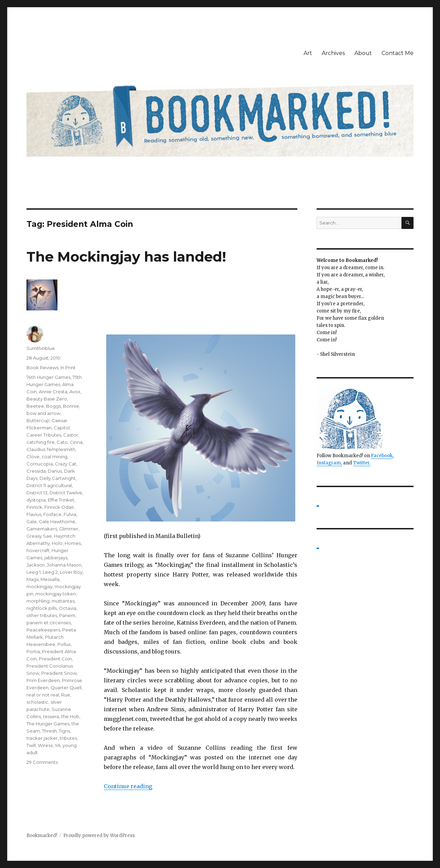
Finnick (34, 507)
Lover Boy (71, 572)
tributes (68, 738)
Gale (32, 521)
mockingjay (40, 586)
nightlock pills (42, 608)
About (363, 53)
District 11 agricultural (49, 485)
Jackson (36, 565)
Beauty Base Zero (47, 399)
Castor (71, 435)
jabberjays (56, 558)
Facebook (382, 456)
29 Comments (42, 762)
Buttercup (38, 420)
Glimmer (69, 529)
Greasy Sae (39, 536)
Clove (33, 457)
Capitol (62, 428)
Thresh (49, 731)
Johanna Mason (64, 565)
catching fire (41, 442)
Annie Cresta (53, 392)
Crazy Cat (66, 464)
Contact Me (398, 53)
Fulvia (70, 514)
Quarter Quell (66, 688)
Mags (32, 579)
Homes (73, 543)
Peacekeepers (43, 630)
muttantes (63, 601)
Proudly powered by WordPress (99, 836)
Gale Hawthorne (57, 521)
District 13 (37, 493)
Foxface (52, 514)
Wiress (45, 745)
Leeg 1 (34, 572)
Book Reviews (42, 367)
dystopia (36, 500)
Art (308, 53)
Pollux (64, 644)
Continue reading (128, 786)
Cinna (76, 442)
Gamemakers (42, 529)
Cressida (36, 471)
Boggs (53, 406)
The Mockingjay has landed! (126, 257)
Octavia (68, 608)
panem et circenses (49, 623)
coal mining (54, 457)
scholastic (37, 702)
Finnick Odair (59, 507)
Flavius (34, 514)
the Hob (70, 716)
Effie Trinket (61, 500)
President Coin (55, 659)
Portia (33, 651)
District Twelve (66, 493)
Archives (333, 53)
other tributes (42, 615)
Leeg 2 (50, 572)
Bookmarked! (42, 836)
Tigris (64, 731)
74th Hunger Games (48, 377)
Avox (75, 392)
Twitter (361, 463)
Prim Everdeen (43, 680)
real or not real (43, 695)
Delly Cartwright (58, 478)
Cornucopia (40, 464)
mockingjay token (56, 594)
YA (58, 745)
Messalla (50, 579)
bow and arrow (43, 413)
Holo (57, 543)
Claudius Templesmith (51, 449)
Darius (55, 471)
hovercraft (38, 550)
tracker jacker (42, 738)
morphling (38, 601)
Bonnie (71, 406)
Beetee (35, 406)
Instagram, (329, 463)
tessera (51, 716)
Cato (62, 442)
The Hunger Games (48, 724)
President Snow (59, 673)
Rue (66, 695)
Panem (67, 615)
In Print (68, 367)
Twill (31, 745)
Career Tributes (44, 435)
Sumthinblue (41, 348)
